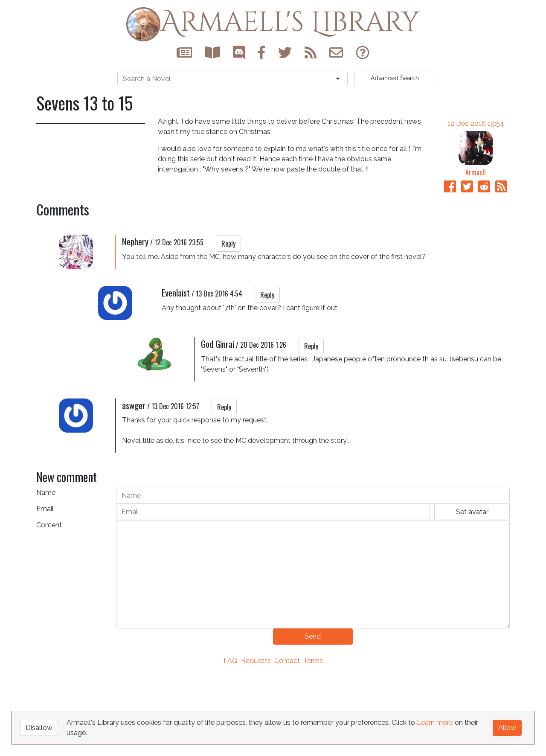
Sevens (52, 266)
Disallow (39, 728)
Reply (228, 325)
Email (45, 590)
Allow (507, 728)
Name (46, 574)
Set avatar (472, 593)
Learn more (435, 723)
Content (49, 606)
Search (395, 78)
